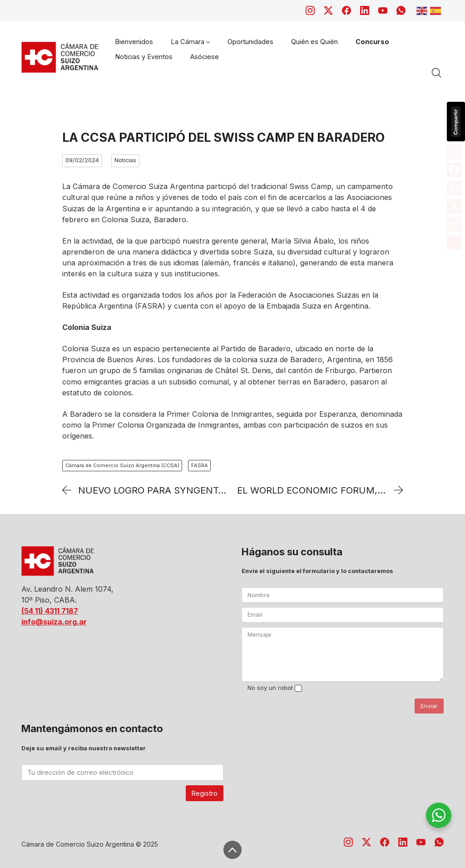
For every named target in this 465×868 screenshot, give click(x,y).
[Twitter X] (328, 10)
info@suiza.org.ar (54, 622)
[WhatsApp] (401, 10)
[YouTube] (383, 10)
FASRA (200, 465)
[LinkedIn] (365, 10)
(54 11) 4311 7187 (50, 611)
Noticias (125, 160)
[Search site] (436, 73)
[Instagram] (310, 10)
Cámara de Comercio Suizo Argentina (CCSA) (122, 465)
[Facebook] (346, 10)
